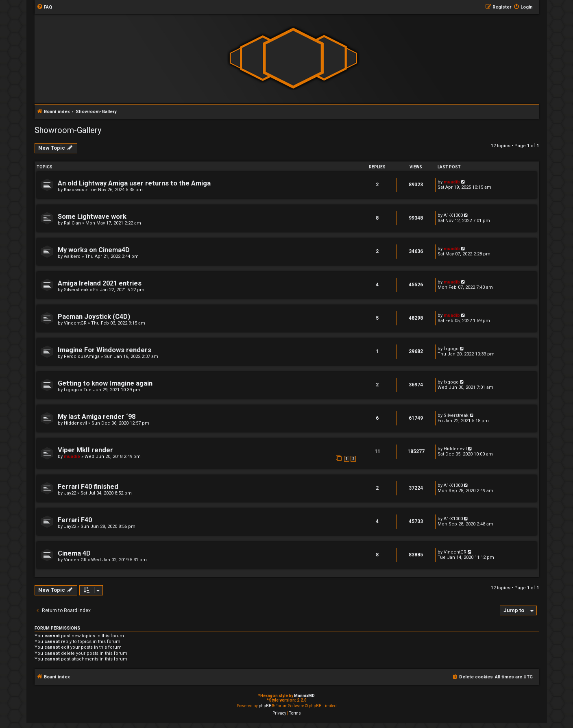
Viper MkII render (85, 450)
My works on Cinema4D (94, 250)
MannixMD (304, 696)
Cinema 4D (74, 553)
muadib (452, 182)
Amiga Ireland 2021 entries (100, 283)
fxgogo (451, 349)
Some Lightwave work (92, 217)
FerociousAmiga (82, 356)
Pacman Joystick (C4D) (94, 317)
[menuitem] (44, 7)
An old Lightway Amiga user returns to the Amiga (134, 183)
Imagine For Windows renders (105, 350)
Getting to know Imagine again (105, 383)
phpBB (265, 706)
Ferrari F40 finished (88, 487)
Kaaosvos (74, 190)
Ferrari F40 (75, 520)
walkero (72, 256)
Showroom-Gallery (68, 130)
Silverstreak (76, 290)
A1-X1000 (453, 215)
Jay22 (70, 493)
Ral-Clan (72, 223)
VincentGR (75, 323)
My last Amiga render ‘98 (97, 417)
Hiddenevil (75, 423)
